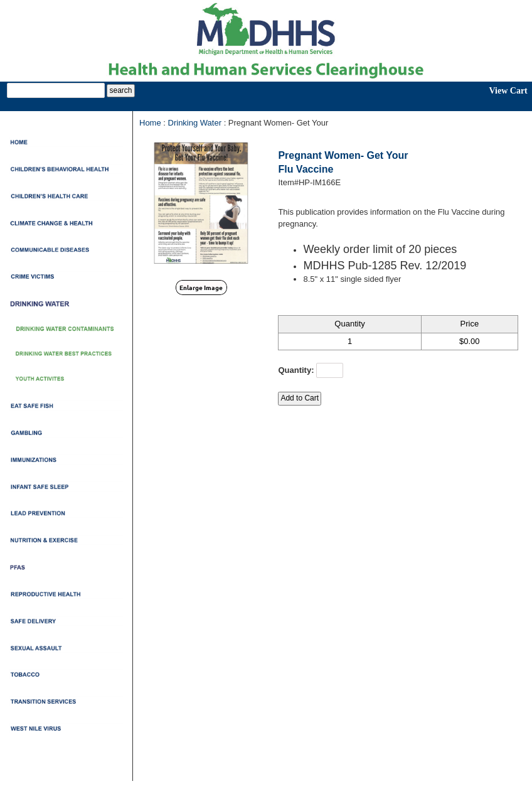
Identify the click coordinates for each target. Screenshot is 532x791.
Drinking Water (195, 123)
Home (150, 123)
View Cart (508, 91)
